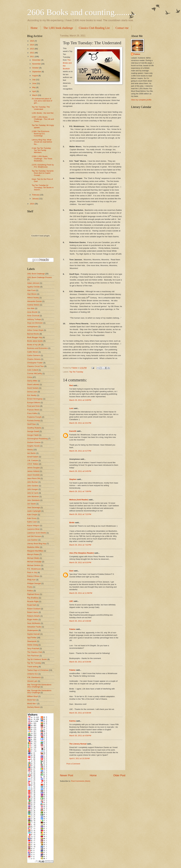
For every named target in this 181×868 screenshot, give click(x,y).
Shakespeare (33, 630)
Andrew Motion (33, 305)
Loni (71, 408)
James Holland (33, 471)
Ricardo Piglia (33, 601)
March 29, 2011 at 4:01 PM (80, 423)
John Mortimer (33, 496)
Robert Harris (33, 612)
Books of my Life (34, 345)
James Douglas (34, 468)
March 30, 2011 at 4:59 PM (80, 736)
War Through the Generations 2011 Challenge (39, 686)
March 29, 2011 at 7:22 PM (80, 514)
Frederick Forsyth (34, 417)
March (35, 95)
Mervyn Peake (33, 554)
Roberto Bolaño (34, 616)
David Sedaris (33, 388)
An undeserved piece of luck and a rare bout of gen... (42, 101)
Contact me (122, 28)
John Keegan (33, 489)
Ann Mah (31, 308)
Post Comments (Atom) (81, 781)
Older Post (119, 775)
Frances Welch (33, 410)
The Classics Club (35, 652)
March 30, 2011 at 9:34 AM (80, 662)
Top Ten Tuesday (76, 372)
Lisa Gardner (32, 540)
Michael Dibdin (33, 558)
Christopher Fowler (35, 363)
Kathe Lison (32, 522)
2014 (32, 45)
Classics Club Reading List (94, 28)
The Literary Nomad (78, 744)
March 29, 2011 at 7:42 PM (80, 545)
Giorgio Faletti (33, 435)
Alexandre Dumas (34, 301)
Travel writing (33, 667)
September (37, 72)
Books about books (35, 341)
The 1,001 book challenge (58, 28)
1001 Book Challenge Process (39, 277)
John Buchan (33, 482)
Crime (30, 377)
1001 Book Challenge (36, 274)
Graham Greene (34, 442)
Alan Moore (32, 294)
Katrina (72, 721)
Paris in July (32, 572)
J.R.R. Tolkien (33, 464)
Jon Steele (32, 504)
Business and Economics (37, 348)
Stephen (73, 479)
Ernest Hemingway (35, 399)
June (34, 83)
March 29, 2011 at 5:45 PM (80, 471)
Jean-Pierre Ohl (34, 478)
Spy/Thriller (32, 638)
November (37, 64)
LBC (71, 601)
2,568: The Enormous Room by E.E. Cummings (41, 134)
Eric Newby (32, 395)
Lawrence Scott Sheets (37, 533)
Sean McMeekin (34, 623)
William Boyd (32, 696)
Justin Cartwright (34, 511)
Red (71, 385)
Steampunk (32, 641)
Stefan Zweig (33, 645)
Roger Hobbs (33, 620)
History (30, 450)
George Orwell (33, 431)
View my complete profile (141, 100)
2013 (32, 49)
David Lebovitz (33, 384)
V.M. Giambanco (34, 677)
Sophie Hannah (34, 634)
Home (34, 28)
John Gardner (33, 486)
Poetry (30, 587)
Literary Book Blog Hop (37, 544)
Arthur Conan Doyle (35, 330)
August (35, 76)
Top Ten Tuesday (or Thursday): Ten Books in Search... (43, 187)
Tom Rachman (33, 656)
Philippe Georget (34, 583)
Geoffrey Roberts (34, 428)
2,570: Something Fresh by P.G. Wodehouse (43, 166)
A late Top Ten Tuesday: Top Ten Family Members (41, 150)
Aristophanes (33, 327)
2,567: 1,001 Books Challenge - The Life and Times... (43, 119)
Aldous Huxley (33, 298)
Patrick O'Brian (33, 576)
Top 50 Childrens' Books (37, 659)
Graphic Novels (33, 446)
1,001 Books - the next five (43, 113)
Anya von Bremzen (35, 323)
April (34, 91)
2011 (32, 57)
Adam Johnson (33, 283)
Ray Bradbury (33, 598)
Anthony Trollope (34, 319)
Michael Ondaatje (34, 562)
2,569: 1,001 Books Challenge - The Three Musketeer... (42, 159)
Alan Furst (31, 290)
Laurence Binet (33, 529)
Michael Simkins (34, 565)
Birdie (72, 523)
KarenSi (73, 431)
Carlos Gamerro (34, 355)
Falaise (72, 629)
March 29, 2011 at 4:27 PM (80, 451)
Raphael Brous (33, 594)
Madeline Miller (33, 547)
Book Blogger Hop (35, 337)
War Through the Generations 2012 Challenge (39, 692)
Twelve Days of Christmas (38, 670)
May (34, 87)
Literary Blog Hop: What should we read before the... (42, 142)
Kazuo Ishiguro (33, 526)
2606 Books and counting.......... (82, 12)
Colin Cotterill (33, 370)
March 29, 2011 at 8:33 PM (80, 562)
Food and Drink (33, 406)
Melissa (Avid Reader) (79, 500)
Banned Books (33, 334)
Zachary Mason (34, 707)
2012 (32, 53)
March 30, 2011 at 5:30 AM (80, 621)
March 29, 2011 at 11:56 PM (81, 593)
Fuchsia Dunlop (34, 421)
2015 (32, 41)
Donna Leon (32, 392)
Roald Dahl (32, 605)
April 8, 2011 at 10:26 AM (79, 758)
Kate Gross (32, 518)
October (36, 68)
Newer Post (67, 775)
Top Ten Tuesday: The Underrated (41, 108)
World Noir (32, 700)
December (37, 60)
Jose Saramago (34, 507)
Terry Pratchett (33, 649)
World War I (32, 704)
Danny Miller (32, 381)
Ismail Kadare (33, 457)
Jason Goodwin (34, 475)
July (34, 80)
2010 (32, 204)
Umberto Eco (33, 674)
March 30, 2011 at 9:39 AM (80, 713)
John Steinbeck (33, 500)
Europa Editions (34, 403)
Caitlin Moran (33, 352)
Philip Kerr (31, 580)
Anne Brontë (32, 312)
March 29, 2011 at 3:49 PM (80, 400)
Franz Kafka (32, 413)
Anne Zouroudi (33, 316)
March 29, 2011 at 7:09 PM (80, 491)
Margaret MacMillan (35, 551)
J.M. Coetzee (33, 460)
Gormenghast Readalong (37, 439)
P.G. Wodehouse (34, 569)
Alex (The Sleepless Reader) (82, 553)
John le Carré (33, 493)
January (36, 199)
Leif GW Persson (34, 536)
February (36, 195)
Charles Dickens (34, 359)
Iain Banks (31, 453)
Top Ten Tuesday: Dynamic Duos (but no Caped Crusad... (43, 173)
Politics (30, 591)
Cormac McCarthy (35, 373)
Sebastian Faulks (34, 627)
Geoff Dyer (32, 424)
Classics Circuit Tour (35, 366)
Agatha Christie (33, 287)
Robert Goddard (34, 609)
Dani (71, 571)
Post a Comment (73, 764)
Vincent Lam (32, 681)
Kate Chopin (32, 515)
